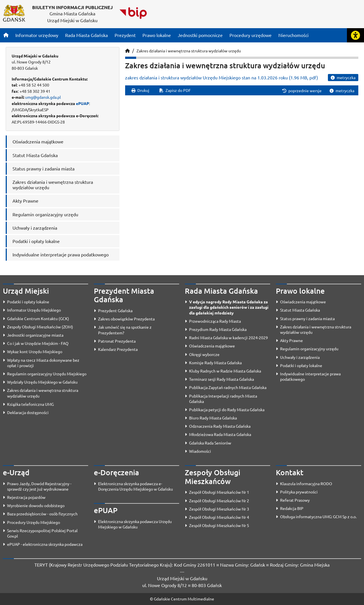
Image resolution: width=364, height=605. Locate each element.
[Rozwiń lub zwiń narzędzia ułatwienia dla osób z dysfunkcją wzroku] (355, 35)
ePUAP (82, 103)
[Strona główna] (6, 35)
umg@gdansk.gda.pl (43, 97)
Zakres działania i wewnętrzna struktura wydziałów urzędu (189, 51)
